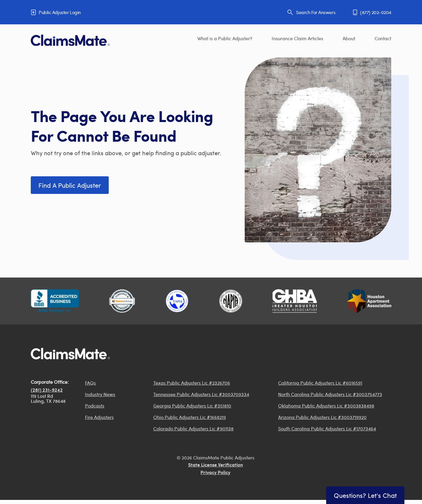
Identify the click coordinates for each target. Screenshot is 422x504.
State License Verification (216, 465)
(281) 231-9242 (47, 390)
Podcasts (95, 406)
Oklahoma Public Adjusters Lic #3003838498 (326, 406)
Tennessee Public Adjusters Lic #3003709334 (201, 394)
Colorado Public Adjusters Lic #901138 (193, 428)
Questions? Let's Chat (365, 495)
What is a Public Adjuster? (225, 38)
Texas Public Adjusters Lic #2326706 (192, 383)
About (349, 38)
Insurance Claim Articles (297, 38)
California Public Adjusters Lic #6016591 (320, 383)
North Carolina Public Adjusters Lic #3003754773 (330, 394)
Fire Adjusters (99, 417)
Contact (383, 38)
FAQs (90, 383)
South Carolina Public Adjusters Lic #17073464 (327, 428)
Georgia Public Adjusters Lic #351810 (192, 406)
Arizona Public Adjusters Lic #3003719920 (322, 417)
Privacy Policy (215, 473)
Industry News (100, 394)
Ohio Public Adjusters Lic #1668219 (190, 417)
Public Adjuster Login (56, 12)
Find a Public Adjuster (70, 185)
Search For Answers (311, 12)
